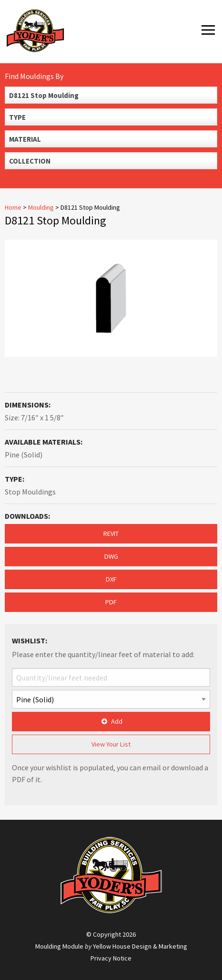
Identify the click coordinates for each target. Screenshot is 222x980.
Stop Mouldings (30, 492)
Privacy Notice (111, 958)
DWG (111, 556)
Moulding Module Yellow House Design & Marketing (111, 946)
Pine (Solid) (24, 455)
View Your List (111, 744)
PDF (111, 602)
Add (111, 721)
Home (13, 207)
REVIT (111, 534)
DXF (111, 579)
